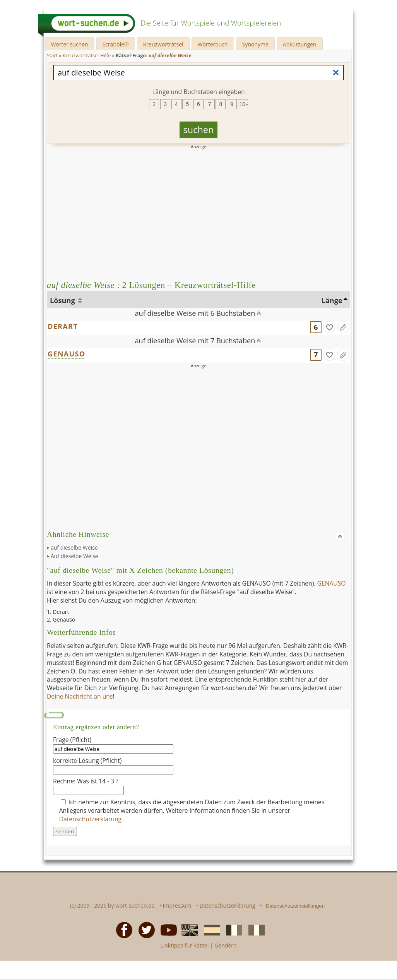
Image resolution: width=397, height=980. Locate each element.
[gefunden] (329, 327)
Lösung (63, 300)
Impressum (177, 905)
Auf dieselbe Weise (74, 556)
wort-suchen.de (135, 905)
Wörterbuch (213, 44)
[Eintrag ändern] (343, 327)
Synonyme (255, 44)
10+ (244, 104)
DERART (63, 326)
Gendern (225, 945)
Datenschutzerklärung (91, 819)
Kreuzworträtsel (163, 44)
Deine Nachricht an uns (80, 696)
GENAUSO (66, 354)
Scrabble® (116, 44)
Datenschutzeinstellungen (295, 906)
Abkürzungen (300, 44)
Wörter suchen (69, 44)
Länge (332, 300)
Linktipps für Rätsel (184, 945)
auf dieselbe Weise (74, 547)
